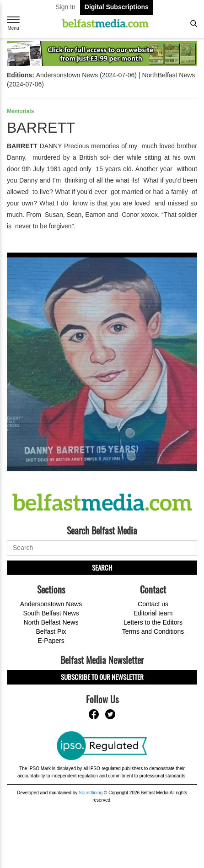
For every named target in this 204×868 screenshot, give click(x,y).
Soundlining (91, 793)
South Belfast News (51, 613)
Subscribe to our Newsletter (102, 677)
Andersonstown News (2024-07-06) (86, 75)
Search (102, 567)
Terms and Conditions (153, 631)
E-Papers (51, 641)
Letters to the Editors (153, 622)
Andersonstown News (51, 604)
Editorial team (153, 613)
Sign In (65, 7)
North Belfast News (51, 622)
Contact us (153, 604)
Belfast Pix (51, 631)
